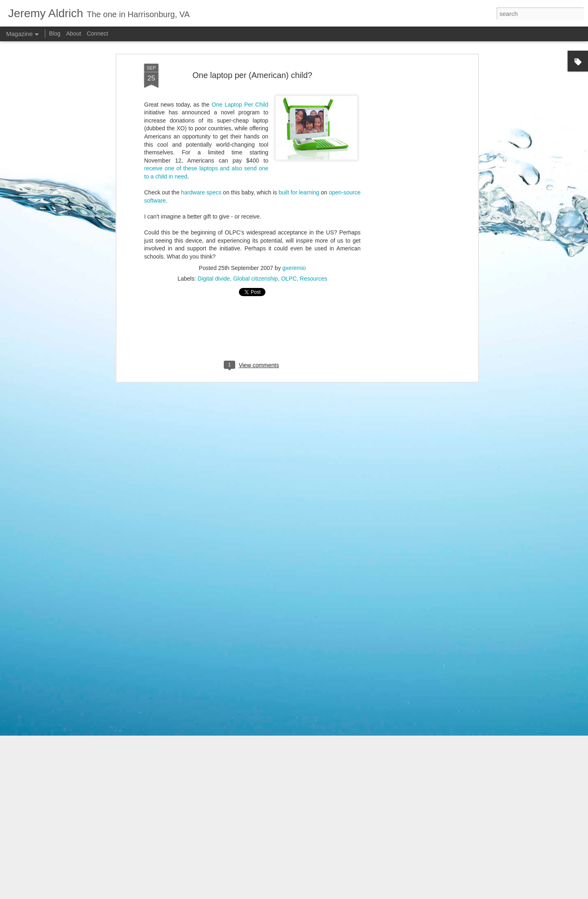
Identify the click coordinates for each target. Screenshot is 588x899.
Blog (55, 33)
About (74, 33)
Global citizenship (256, 181)
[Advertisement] (252, 233)
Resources (313, 181)
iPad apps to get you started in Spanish (269, 797)
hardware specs (201, 94)
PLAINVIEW (336, 895)
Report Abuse (407, 895)
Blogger (383, 895)
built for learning (299, 94)
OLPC (289, 181)
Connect (97, 33)
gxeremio (294, 170)
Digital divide (214, 181)
